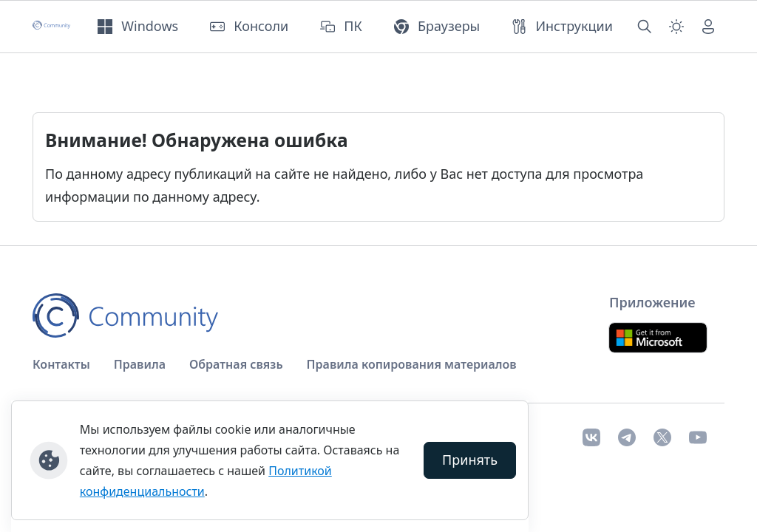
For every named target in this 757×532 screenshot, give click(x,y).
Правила (140, 364)
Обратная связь (236, 364)
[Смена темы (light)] (676, 27)
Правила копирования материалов (412, 364)
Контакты (61, 364)
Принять (470, 460)
